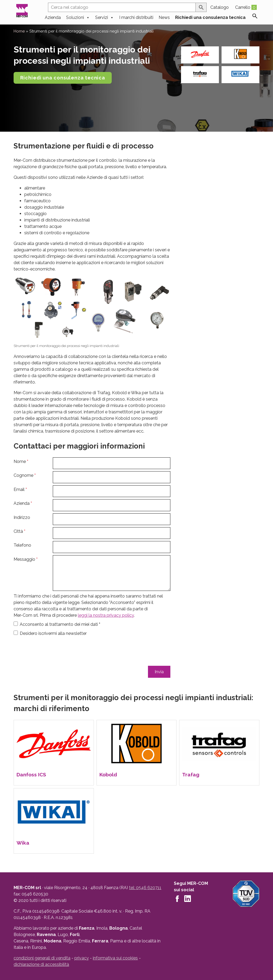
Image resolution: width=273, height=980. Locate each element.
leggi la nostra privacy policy (106, 615)
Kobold (108, 775)
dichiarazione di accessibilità (41, 964)
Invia (159, 672)
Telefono (22, 545)
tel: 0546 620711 (145, 888)
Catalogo (220, 7)
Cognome (25, 475)
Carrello (246, 7)
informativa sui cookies (115, 958)
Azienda (53, 17)
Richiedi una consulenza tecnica (210, 17)
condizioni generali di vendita (42, 958)
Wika (23, 843)
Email (20, 489)
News (164, 17)
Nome (21, 461)
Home (19, 31)
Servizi (105, 17)
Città (19, 531)
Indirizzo (22, 517)
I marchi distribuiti (136, 17)
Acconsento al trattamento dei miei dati (60, 624)
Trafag (191, 775)
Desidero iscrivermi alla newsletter (53, 633)
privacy (82, 958)
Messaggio (26, 559)
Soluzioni (78, 17)
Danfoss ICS (31, 775)
